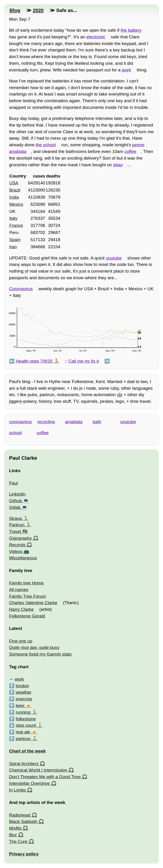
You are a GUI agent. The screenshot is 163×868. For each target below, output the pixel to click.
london (22, 686)
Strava (15, 518)
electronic (96, 37)
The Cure (18, 841)
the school (46, 145)
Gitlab (15, 507)
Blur (13, 835)
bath (97, 422)
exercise (24, 699)
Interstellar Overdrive (29, 783)
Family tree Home (26, 583)
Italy (13, 218)
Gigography (20, 538)
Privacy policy (24, 854)
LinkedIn (17, 494)
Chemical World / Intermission (38, 770)
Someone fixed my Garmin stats (40, 654)
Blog (15, 10)
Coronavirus (21, 289)
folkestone (26, 719)
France (16, 225)
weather (24, 692)
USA (14, 183)
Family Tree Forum (27, 596)
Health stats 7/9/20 (34, 361)
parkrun (23, 739)
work (126, 70)
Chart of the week (27, 751)
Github (15, 501)
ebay (118, 165)
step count (26, 725)
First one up (21, 641)
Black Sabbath (23, 821)
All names (19, 590)
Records (17, 545)
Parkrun (17, 525)
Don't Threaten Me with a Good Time (45, 777)
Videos (16, 551)
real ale (23, 732)
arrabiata (74, 422)
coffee (130, 151)
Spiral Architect (24, 764)
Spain (15, 240)
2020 (38, 10)
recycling (46, 422)
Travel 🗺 (18, 531)
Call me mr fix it (84, 361)
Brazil (15, 190)
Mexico (16, 204)
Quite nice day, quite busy (34, 647)
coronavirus (20, 422)
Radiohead (20, 815)
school (15, 433)
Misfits (15, 828)
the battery (131, 30)
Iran (13, 247)
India (14, 197)
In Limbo (17, 790)
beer (20, 706)
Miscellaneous (23, 558)
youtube (114, 258)
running (23, 712)
